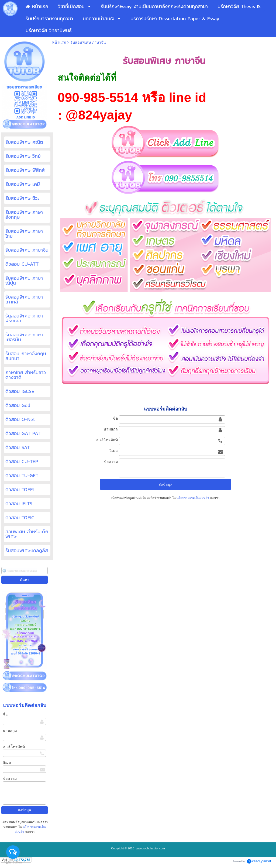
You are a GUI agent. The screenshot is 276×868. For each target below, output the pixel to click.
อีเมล (7, 763)
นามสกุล (10, 731)
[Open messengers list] (13, 852)
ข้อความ (10, 778)
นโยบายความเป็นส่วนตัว (193, 498)
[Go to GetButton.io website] (13, 862)
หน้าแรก (59, 42)
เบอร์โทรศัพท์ (14, 747)
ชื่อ (5, 715)
